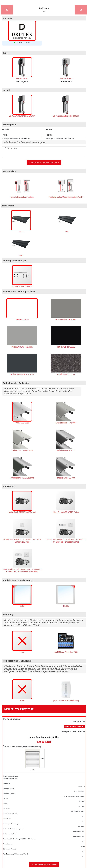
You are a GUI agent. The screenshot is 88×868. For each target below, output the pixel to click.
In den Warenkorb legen (44, 865)
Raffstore (44, 10)
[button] (7, 10)
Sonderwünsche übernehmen (44, 163)
